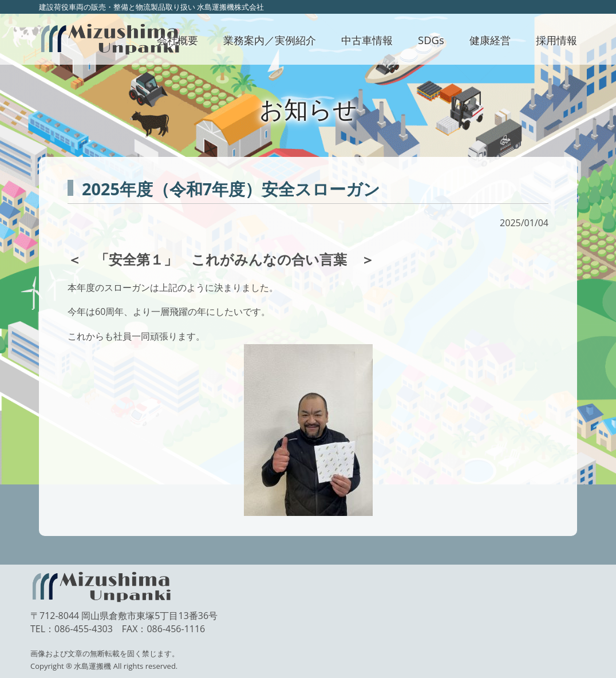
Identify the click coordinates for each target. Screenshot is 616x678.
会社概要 (177, 40)
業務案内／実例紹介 (270, 40)
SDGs (431, 40)
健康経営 (490, 40)
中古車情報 (367, 40)
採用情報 (556, 40)
